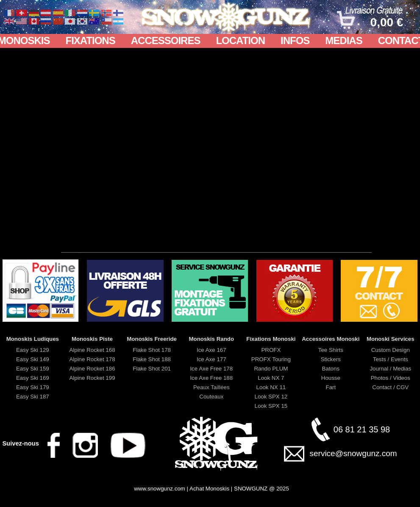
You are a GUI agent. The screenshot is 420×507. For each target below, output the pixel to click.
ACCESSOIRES (166, 40)
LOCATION (240, 40)
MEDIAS (344, 40)
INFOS (295, 40)
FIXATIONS (90, 40)
